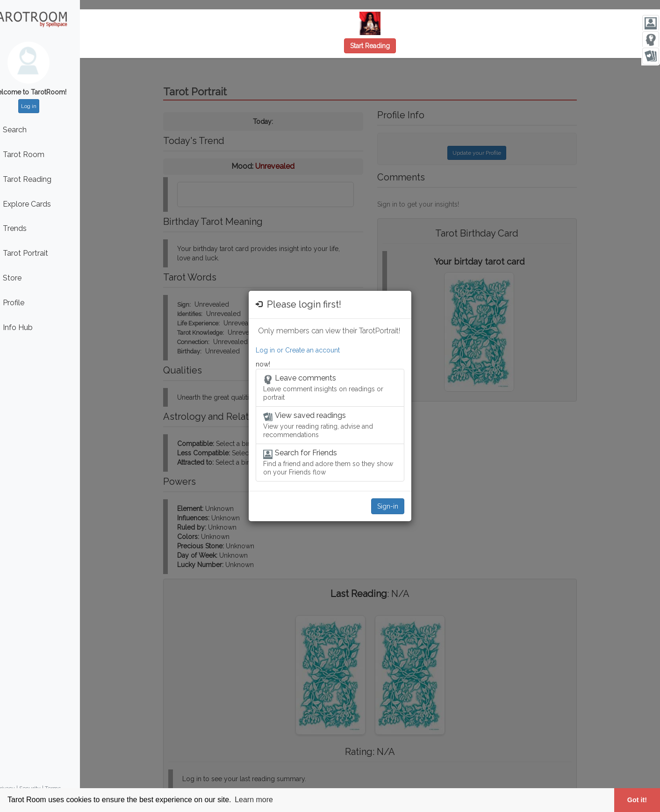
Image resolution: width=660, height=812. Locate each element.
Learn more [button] (254, 800)
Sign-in (388, 506)
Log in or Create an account (298, 350)
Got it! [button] (637, 800)
